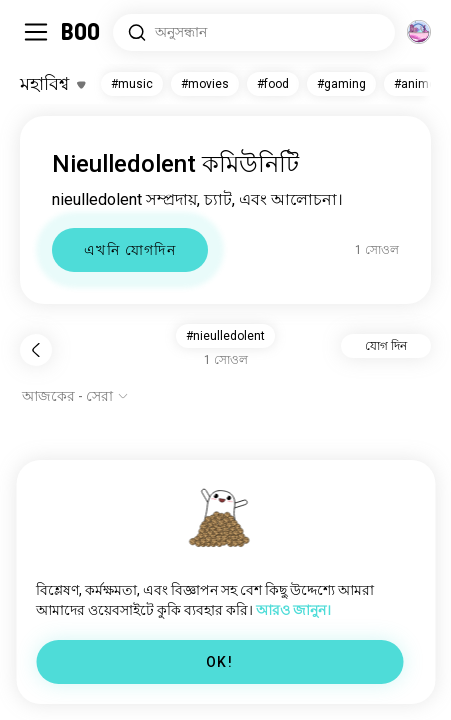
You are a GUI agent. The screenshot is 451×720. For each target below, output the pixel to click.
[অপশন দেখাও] (75, 396)
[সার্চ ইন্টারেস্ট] (254, 32)
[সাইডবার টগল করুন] (36, 32)
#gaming (341, 84)
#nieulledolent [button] (225, 336)
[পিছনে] (36, 350)
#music (132, 84)
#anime (415, 84)
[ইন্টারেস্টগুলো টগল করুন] (52, 84)
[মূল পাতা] (81, 32)
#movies (205, 84)
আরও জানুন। (293, 610)
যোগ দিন (386, 346)
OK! (219, 662)
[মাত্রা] (419, 32)
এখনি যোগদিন (130, 250)
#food (273, 84)
